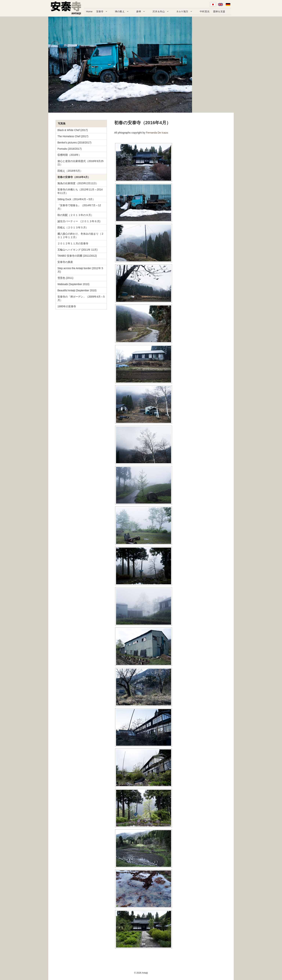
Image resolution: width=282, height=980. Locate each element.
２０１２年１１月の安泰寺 (73, 243)
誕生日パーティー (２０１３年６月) (79, 221)
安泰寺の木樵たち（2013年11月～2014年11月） (80, 191)
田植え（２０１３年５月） (73, 227)
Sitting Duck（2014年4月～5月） (76, 199)
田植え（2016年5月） (70, 171)
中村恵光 (205, 11)
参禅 (143, 12)
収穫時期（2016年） (69, 155)
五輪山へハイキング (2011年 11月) (77, 250)
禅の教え (124, 12)
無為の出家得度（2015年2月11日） (78, 183)
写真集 (62, 123)
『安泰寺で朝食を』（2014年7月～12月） (79, 207)
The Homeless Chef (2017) (73, 136)
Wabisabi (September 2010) (73, 284)
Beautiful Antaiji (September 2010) (77, 290)
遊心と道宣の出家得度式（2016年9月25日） (81, 163)
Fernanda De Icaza (157, 133)
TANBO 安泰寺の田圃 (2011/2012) (77, 256)
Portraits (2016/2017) (70, 149)
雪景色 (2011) (65, 278)
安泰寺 (104, 12)
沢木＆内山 (163, 12)
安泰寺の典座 (65, 262)
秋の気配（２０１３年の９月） (75, 215)
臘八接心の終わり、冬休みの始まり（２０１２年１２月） (81, 235)
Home (89, 11)
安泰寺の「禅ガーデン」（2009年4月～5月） (81, 298)
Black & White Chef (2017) (73, 130)
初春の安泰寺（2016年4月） (74, 177)
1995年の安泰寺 (67, 306)
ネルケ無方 (186, 12)
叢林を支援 (219, 11)
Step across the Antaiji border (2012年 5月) (80, 270)
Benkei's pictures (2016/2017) (74, 143)
